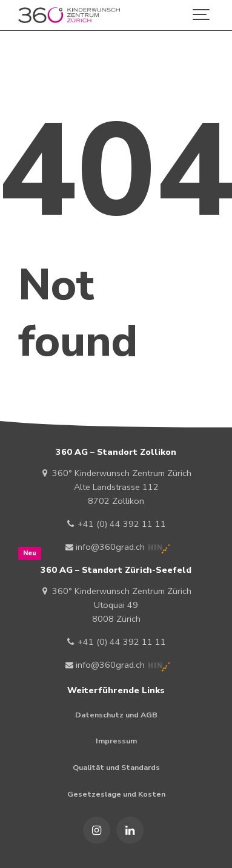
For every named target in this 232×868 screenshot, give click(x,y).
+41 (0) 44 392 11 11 (116, 524)
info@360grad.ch (105, 547)
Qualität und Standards (116, 767)
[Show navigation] (202, 15)
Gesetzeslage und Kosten (116, 794)
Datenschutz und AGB (116, 715)
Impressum (116, 741)
